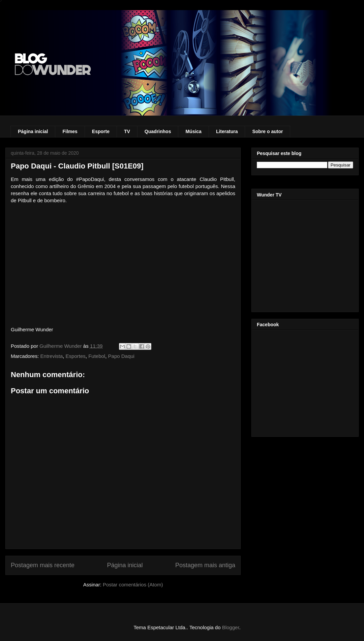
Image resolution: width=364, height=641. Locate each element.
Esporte (101, 131)
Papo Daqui (121, 356)
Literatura (227, 131)
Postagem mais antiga (205, 565)
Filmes (70, 131)
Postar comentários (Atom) (133, 585)
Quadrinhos (158, 131)
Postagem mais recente (43, 565)
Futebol (97, 356)
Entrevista (52, 356)
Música (193, 131)
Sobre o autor (267, 131)
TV (127, 131)
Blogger (231, 627)
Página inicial (33, 131)
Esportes (76, 356)
